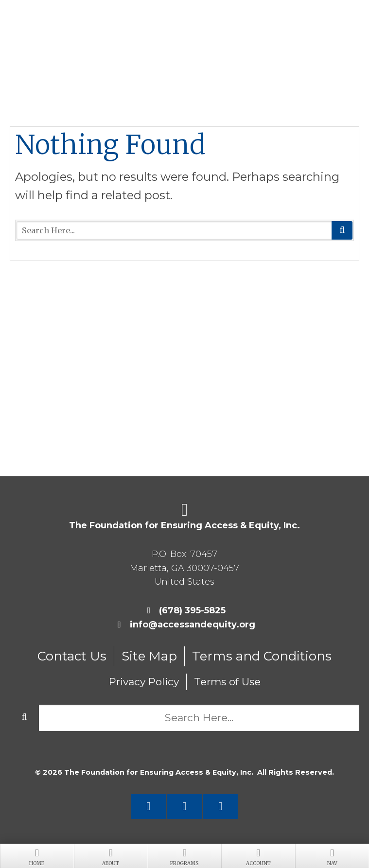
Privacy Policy (144, 682)
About (111, 856)
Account (258, 856)
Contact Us (72, 656)
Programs (185, 856)
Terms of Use (227, 682)
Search (342, 230)
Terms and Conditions (262, 656)
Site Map (149, 656)
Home (37, 856)
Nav (332, 856)
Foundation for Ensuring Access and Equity (185, 34)
